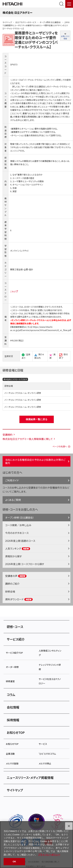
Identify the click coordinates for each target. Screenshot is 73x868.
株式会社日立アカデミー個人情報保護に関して (28, 439)
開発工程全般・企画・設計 (22, 269)
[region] (36, 845)
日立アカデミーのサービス (26, 22)
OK (14, 862)
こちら (13, 291)
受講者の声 (16, 576)
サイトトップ (7, 22)
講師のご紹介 (12, 584)
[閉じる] (69, 826)
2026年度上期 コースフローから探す (25, 564)
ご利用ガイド (12, 480)
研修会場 (10, 591)
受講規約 (8, 435)
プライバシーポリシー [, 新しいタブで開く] (49, 855)
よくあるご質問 (13, 500)
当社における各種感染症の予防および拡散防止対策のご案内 (35, 461)
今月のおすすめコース (17, 533)
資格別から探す (13, 556)
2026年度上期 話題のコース (20, 541)
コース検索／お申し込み (18, 525)
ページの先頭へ (60, 446)
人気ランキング (18, 548)
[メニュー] (69, 4)
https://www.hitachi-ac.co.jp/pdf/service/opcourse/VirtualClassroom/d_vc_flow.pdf (41, 329)
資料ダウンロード (19, 599)
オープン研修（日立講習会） (50, 22)
